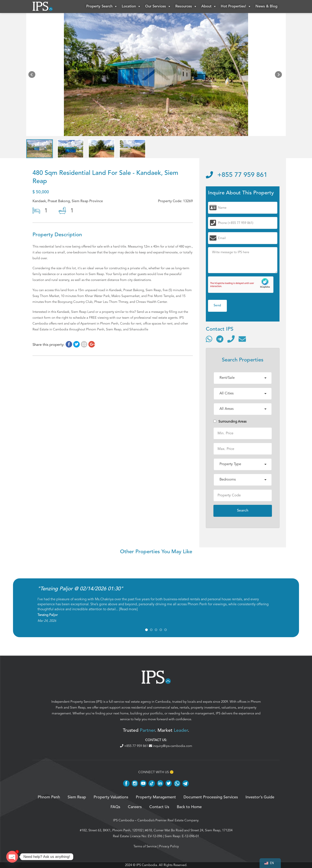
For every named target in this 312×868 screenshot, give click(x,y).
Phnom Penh (49, 797)
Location (131, 7)
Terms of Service (145, 846)
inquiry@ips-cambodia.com (171, 746)
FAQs (115, 807)
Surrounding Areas (230, 422)
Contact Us (159, 807)
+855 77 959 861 (237, 175)
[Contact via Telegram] (220, 339)
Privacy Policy (169, 846)
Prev (33, 75)
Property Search (102, 7)
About (209, 7)
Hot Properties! (236, 7)
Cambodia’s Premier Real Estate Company (168, 820)
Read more (128, 609)
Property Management (156, 797)
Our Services (158, 7)
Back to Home (189, 807)
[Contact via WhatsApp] (209, 339)
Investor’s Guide (260, 797)
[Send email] (242, 339)
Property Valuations (111, 797)
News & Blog (266, 6)
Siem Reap (78, 707)
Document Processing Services (211, 797)
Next (279, 75)
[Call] (231, 339)
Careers (135, 807)
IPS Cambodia (123, 820)
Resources (186, 7)
